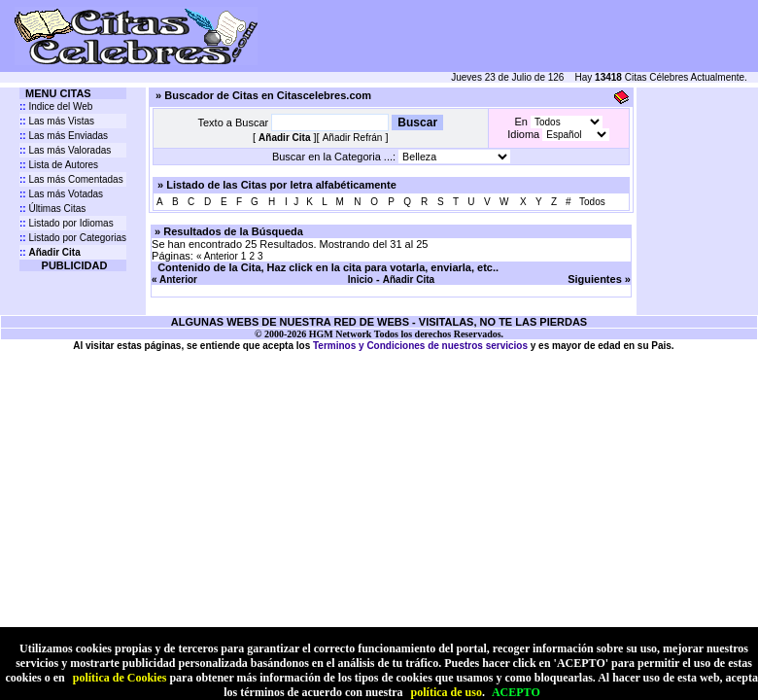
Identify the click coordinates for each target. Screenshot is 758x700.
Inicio (361, 280)
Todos (592, 202)
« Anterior (217, 256)
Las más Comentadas (71, 179)
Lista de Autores (59, 165)
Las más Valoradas (65, 150)
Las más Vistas (57, 121)
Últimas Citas (52, 209)
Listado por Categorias (73, 238)
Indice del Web (56, 106)
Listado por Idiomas (67, 223)
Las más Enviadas (64, 136)
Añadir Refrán (353, 138)
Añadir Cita (409, 280)
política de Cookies (120, 678)
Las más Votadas (61, 194)
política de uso (447, 692)
